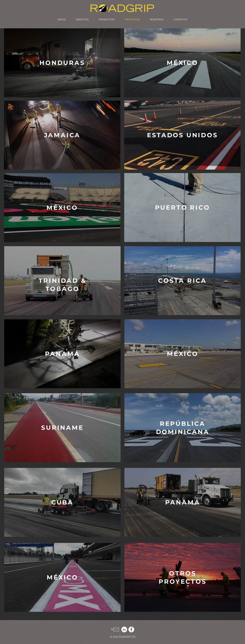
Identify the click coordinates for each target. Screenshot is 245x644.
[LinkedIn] (124, 629)
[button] (62, 63)
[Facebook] (131, 629)
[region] (62, 63)
